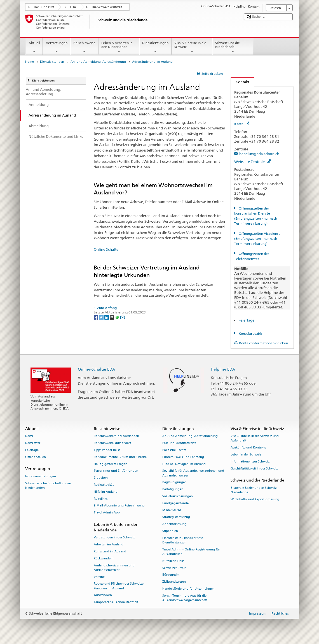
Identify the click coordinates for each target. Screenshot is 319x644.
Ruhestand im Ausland (110, 551)
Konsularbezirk (250, 333)
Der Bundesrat (44, 7)
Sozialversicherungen (178, 496)
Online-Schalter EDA (96, 369)
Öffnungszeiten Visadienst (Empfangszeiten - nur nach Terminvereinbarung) (257, 239)
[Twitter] (102, 317)
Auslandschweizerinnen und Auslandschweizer (114, 568)
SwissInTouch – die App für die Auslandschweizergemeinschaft (185, 598)
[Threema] (112, 317)
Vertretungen (57, 47)
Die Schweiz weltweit (107, 7)
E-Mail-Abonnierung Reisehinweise (119, 506)
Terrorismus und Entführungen (116, 471)
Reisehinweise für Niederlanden (116, 436)
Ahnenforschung (174, 524)
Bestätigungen (173, 490)
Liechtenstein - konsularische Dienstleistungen (183, 540)
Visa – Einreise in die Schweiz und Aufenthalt (255, 439)
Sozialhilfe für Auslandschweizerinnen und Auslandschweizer (193, 473)
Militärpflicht (172, 510)
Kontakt (240, 82)
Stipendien (170, 531)
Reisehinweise (84, 47)
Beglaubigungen (174, 483)
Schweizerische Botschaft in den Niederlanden (48, 486)
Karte (242, 124)
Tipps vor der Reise (107, 450)
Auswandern (103, 595)
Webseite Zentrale (252, 162)
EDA (73, 7)
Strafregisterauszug (176, 517)
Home (30, 62)
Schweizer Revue (174, 568)
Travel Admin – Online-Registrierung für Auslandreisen (191, 552)
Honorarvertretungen (41, 476)
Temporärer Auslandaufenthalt (116, 602)
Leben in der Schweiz (246, 454)
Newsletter (33, 443)
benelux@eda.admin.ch (259, 154)
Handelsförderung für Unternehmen (188, 589)
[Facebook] (96, 317)
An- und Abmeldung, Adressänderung (98, 62)
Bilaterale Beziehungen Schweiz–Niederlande (255, 490)
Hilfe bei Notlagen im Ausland (184, 464)
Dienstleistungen (155, 47)
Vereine (99, 577)
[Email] (123, 317)
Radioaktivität (104, 485)
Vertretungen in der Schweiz (114, 538)
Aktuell (34, 47)
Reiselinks (101, 499)
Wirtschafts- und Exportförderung (255, 499)
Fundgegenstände (175, 503)
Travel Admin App (107, 513)
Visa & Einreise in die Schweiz (192, 47)
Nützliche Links (173, 561)
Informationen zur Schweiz (250, 462)
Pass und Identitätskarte (179, 443)
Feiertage (246, 320)
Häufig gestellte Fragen (111, 464)
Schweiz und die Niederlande (233, 47)
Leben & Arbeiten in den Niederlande (119, 47)
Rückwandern (104, 558)
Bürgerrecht (171, 575)
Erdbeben (101, 478)
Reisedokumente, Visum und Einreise (120, 457)
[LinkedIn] (107, 317)
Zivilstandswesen (174, 582)
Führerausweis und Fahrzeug (183, 457)
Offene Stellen (36, 457)
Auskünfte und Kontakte (248, 448)
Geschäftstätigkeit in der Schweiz (254, 469)
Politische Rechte (174, 450)
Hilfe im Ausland (106, 492)
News (29, 436)
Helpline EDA (223, 369)
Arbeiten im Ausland (109, 545)
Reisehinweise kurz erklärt (112, 443)
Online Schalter (107, 249)
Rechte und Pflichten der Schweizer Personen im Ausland (119, 586)
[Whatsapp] (118, 317)
